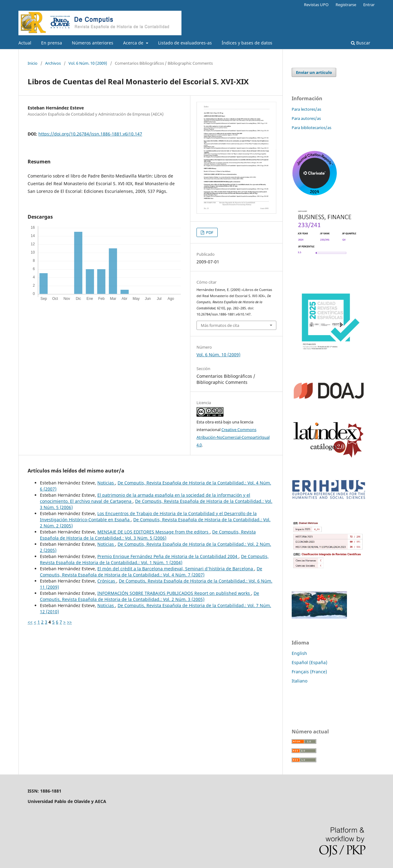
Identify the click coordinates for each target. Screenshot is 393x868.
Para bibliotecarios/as (311, 128)
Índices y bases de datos (247, 43)
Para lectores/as (306, 109)
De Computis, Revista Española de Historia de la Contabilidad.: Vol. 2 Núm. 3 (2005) (150, 596)
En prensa (52, 43)
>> (69, 622)
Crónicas (107, 581)
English (299, 653)
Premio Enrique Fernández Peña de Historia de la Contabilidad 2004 (168, 556)
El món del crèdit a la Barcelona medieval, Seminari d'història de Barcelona (176, 569)
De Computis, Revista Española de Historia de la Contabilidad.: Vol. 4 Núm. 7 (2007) (151, 572)
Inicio (33, 63)
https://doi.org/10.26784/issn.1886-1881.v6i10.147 (90, 134)
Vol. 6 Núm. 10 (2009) (88, 63)
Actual (25, 43)
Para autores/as (306, 118)
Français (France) (309, 672)
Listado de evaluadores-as (185, 43)
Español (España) (309, 662)
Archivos (53, 63)
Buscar (361, 43)
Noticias (106, 483)
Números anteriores (93, 43)
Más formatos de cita (220, 325)
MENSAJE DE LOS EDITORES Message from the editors (154, 532)
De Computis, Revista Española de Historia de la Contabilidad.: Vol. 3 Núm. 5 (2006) (148, 535)
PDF (209, 232)
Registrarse (346, 5)
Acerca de (134, 43)
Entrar (369, 5)
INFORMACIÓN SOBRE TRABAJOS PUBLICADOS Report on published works (174, 593)
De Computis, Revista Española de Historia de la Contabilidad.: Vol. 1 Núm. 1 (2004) (154, 559)
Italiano (300, 681)
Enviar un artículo (314, 72)
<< (30, 622)
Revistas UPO (316, 5)
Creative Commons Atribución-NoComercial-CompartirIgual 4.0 (233, 437)
